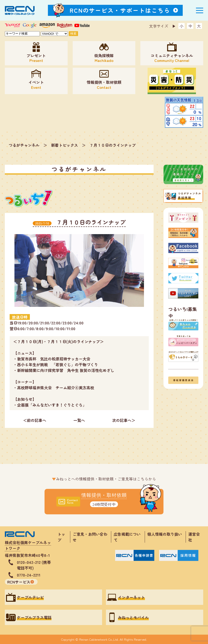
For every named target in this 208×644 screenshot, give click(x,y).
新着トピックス (65, 145)
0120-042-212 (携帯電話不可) (34, 565)
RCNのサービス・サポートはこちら (120, 10)
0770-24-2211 (29, 575)
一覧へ (79, 420)
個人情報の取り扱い (167, 534)
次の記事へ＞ (124, 420)
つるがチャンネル (24, 145)
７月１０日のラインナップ (113, 145)
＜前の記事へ (35, 420)
